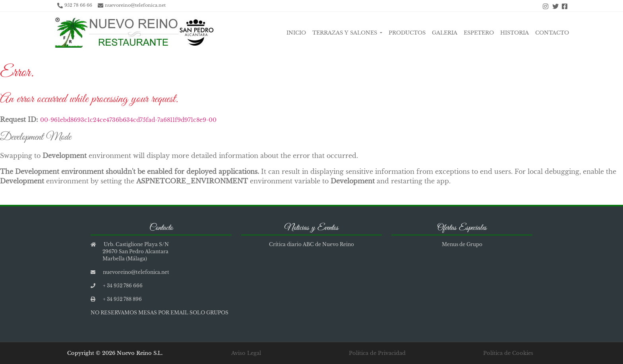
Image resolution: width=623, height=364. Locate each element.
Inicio (296, 33)
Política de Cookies (508, 353)
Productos (407, 33)
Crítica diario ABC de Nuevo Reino (311, 244)
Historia (515, 33)
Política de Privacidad (377, 353)
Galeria (445, 33)
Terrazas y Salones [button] (345, 33)
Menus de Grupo (462, 244)
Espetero (479, 33)
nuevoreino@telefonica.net (135, 5)
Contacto (552, 33)
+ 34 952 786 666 (123, 286)
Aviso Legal (246, 353)
